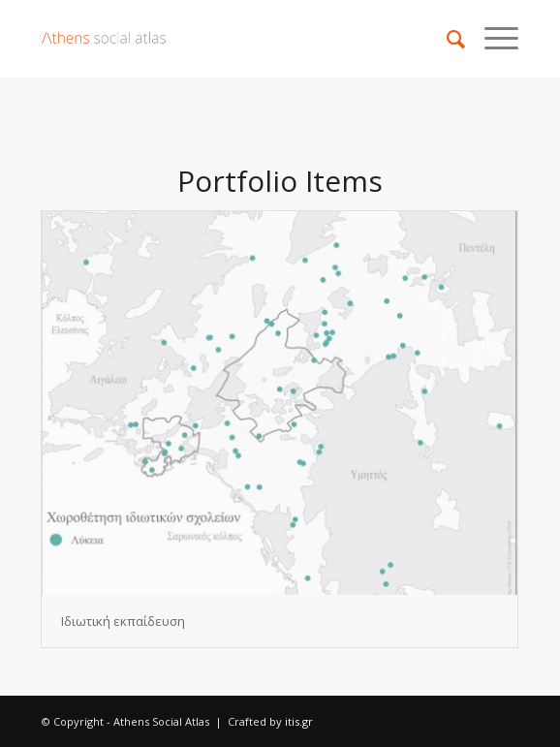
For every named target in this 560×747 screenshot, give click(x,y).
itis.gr (299, 721)
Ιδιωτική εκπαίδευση (123, 621)
